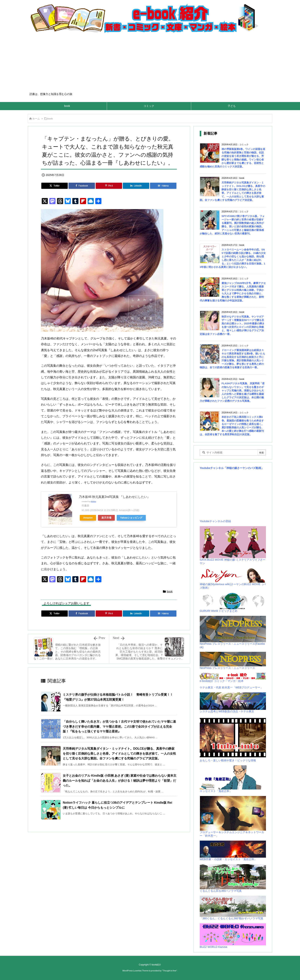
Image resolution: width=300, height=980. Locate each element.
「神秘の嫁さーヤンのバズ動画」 (244, 468)
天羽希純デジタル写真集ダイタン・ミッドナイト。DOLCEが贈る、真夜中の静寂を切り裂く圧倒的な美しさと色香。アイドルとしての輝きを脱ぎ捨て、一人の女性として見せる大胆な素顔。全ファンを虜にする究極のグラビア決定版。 (119, 753)
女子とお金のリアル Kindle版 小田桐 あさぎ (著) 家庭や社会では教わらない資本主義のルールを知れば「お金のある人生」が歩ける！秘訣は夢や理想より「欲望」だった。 (120, 780)
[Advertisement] (150, 64)
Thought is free (169, 971)
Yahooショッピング (131, 518)
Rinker (93, 501)
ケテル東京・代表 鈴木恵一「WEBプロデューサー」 (231, 687)
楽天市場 (106, 518)
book (50, 119)
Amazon (88, 518)
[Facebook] (82, 186)
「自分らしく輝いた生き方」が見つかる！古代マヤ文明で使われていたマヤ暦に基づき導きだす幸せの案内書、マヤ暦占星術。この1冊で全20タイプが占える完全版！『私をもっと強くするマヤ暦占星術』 (119, 726)
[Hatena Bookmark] (163, 186)
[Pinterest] (109, 186)
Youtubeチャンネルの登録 (215, 521)
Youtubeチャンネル (212, 468)
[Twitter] (55, 186)
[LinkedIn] (136, 186)
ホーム (36, 119)
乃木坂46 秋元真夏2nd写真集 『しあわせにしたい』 (115, 497)
